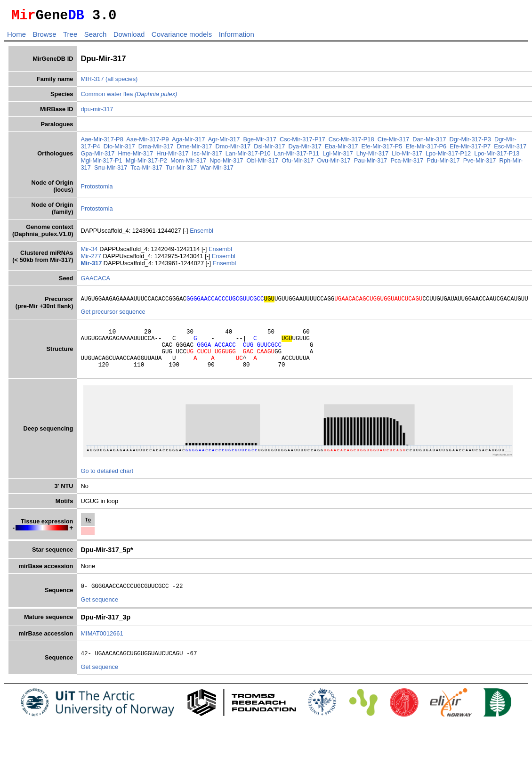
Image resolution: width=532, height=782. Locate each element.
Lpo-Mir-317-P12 (462, 156)
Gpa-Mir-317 (111, 156)
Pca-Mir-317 (421, 163)
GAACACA (95, 281)
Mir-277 (92, 259)
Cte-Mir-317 (394, 142)
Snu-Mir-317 (121, 170)
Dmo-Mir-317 (233, 149)
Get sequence (99, 614)
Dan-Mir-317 (429, 142)
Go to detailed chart (107, 484)
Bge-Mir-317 (259, 142)
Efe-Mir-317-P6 (426, 149)
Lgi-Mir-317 (351, 156)
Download (129, 37)
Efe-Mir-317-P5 (382, 149)
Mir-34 (90, 252)
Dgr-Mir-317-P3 (470, 142)
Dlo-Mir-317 (119, 149)
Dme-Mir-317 (195, 149)
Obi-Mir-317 (276, 163)
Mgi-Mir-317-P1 (115, 163)
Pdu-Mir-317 (457, 163)
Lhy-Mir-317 (386, 156)
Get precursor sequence (113, 316)
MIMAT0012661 (102, 648)
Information (237, 37)
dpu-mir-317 (97, 112)
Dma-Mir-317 (156, 149)
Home (16, 37)
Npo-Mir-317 (240, 163)
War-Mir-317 (227, 170)
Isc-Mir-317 (220, 156)
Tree (70, 37)
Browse (44, 37)
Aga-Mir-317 (188, 142)
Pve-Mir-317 (494, 163)
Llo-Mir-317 (421, 156)
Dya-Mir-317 (305, 149)
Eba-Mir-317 (341, 149)
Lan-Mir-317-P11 (310, 156)
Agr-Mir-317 (224, 142)
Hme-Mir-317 (149, 156)
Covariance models (182, 37)
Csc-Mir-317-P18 (351, 142)
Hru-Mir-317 (186, 156)
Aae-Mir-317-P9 (147, 142)
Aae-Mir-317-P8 (102, 142)
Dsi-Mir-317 (269, 149)
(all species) (121, 82)
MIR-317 (92, 82)
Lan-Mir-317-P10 (261, 156)
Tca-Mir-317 (157, 170)
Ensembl (202, 233)
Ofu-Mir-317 (312, 163)
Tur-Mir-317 (192, 170)
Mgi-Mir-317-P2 (161, 163)
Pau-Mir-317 (385, 163)
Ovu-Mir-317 (348, 163)
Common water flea (129, 97)
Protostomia (97, 189)
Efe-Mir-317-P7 (470, 149)
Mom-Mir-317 (202, 163)
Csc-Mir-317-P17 (302, 142)
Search (96, 37)
